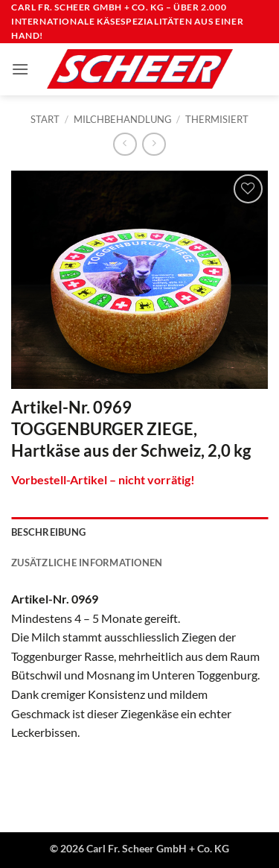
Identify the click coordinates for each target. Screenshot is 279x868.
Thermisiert (217, 119)
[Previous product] (154, 144)
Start (45, 119)
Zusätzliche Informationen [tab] (87, 563)
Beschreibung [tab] (48, 532)
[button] (20, 69)
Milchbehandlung (123, 119)
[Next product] (125, 144)
